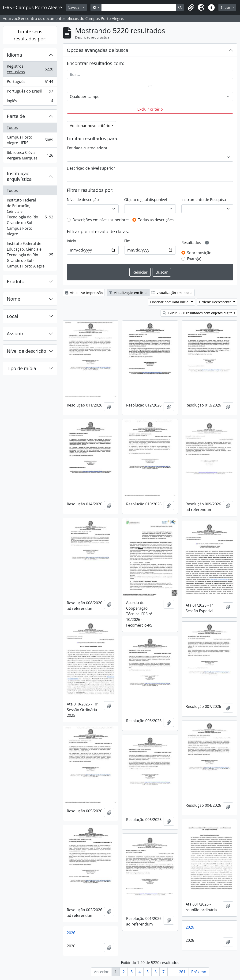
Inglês (30, 102)
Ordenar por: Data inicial (170, 302)
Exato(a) (194, 259)
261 (182, 972)
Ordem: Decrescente (216, 302)
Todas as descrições (156, 220)
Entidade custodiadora (87, 148)
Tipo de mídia (21, 368)
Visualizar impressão (84, 293)
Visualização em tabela (172, 293)
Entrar (226, 7)
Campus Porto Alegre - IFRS (30, 140)
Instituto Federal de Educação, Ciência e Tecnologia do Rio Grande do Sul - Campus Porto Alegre (30, 217)
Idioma (14, 55)
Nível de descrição (26, 351)
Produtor (17, 281)
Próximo (199, 972)
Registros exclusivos (30, 69)
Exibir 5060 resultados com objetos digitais (199, 313)
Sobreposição (199, 253)
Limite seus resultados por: (30, 35)
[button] (191, 8)
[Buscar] (150, 74)
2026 (190, 927)
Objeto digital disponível (146, 200)
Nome (13, 299)
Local (12, 316)
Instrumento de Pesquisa (204, 200)
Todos (12, 128)
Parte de (16, 116)
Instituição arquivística (19, 176)
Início (71, 241)
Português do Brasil (30, 92)
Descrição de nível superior (91, 168)
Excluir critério (150, 109)
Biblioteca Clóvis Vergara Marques (30, 155)
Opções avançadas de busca (97, 50)
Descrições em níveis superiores (101, 220)
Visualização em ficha (128, 293)
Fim (127, 241)
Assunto (16, 334)
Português (30, 83)
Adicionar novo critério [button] (90, 126)
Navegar (75, 7)
